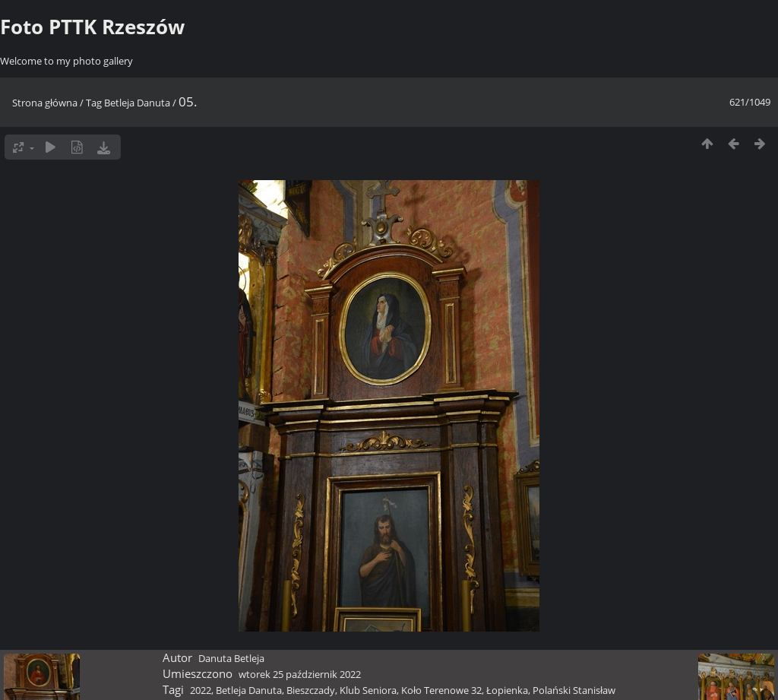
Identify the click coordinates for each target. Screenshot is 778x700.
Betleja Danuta (137, 103)
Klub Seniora (368, 690)
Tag (94, 103)
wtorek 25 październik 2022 (300, 674)
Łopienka (507, 690)
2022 (201, 690)
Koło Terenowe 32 (441, 690)
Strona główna (45, 103)
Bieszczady (311, 690)
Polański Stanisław (574, 690)
